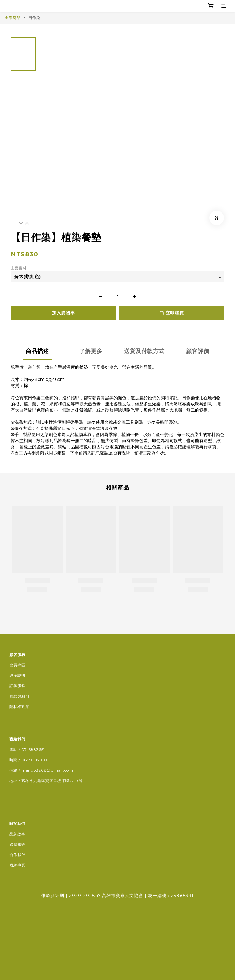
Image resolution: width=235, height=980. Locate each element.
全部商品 (13, 18)
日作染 (34, 18)
